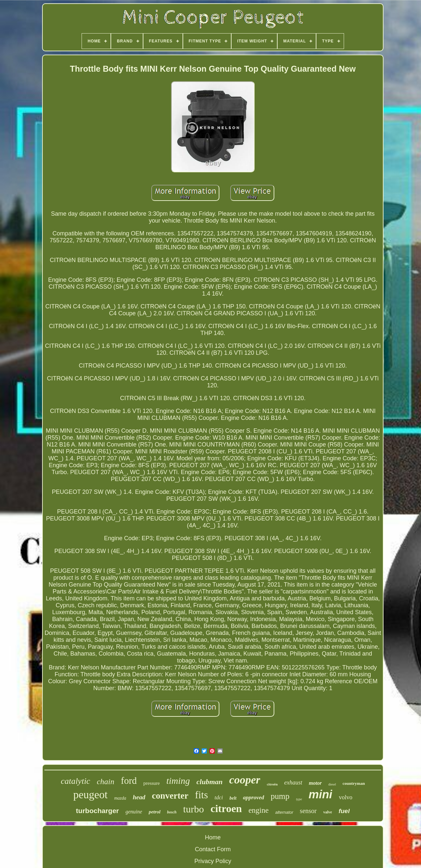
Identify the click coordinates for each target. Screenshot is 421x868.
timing (178, 781)
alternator (284, 812)
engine (258, 810)
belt (233, 798)
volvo (346, 797)
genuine (134, 812)
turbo (194, 809)
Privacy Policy (213, 861)
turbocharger (98, 811)
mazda (120, 798)
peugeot (90, 795)
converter (170, 796)
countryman (354, 783)
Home (213, 837)
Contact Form (213, 849)
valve (328, 812)
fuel (344, 811)
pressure (152, 783)
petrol (155, 812)
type (299, 799)
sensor (308, 811)
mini (320, 794)
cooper (245, 780)
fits (202, 795)
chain (105, 782)
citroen (226, 808)
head (139, 797)
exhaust (293, 783)
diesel (332, 784)
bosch (172, 812)
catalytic (76, 781)
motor (315, 783)
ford (129, 781)
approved (254, 797)
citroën (272, 784)
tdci (219, 797)
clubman (209, 782)
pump (280, 796)
